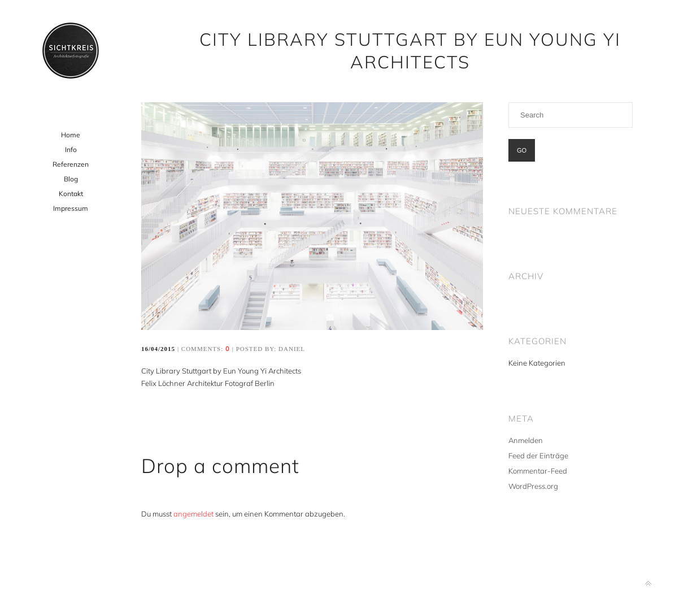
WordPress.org (533, 486)
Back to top (648, 584)
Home (71, 135)
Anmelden (526, 440)
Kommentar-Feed (538, 471)
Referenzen (71, 164)
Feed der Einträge (538, 456)
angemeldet (193, 514)
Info (71, 149)
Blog (71, 179)
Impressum (71, 208)
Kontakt (71, 194)
